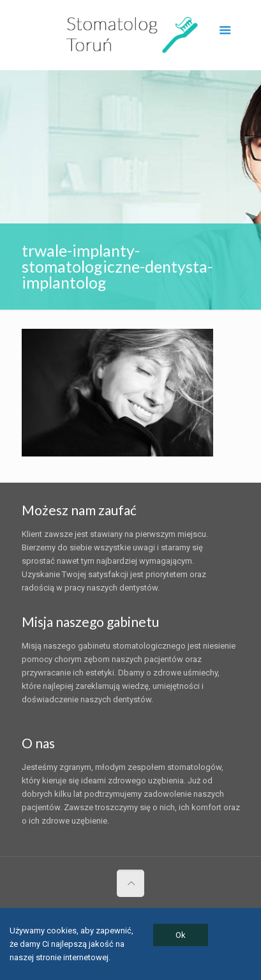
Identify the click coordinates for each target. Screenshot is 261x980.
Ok (181, 935)
